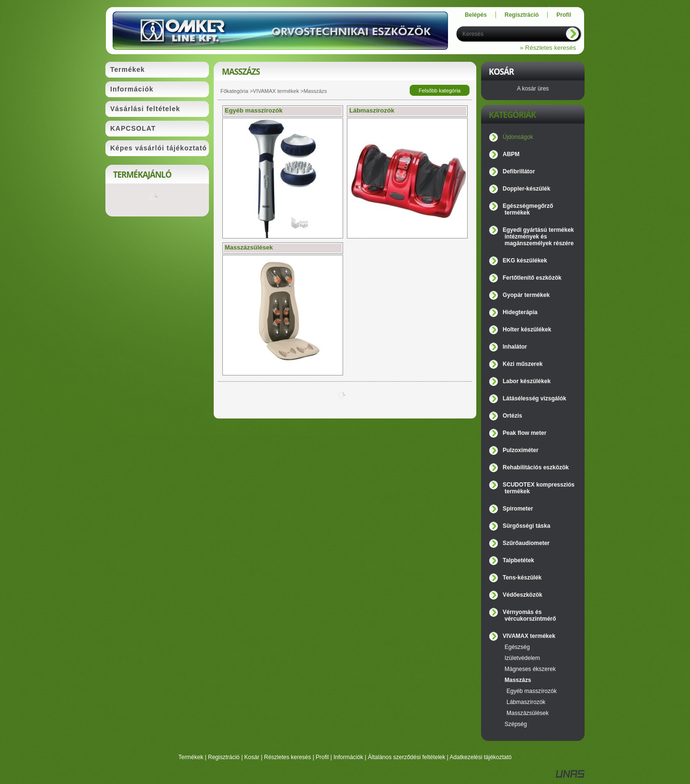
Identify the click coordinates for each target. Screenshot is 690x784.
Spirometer (518, 509)
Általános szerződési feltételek (407, 757)
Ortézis (512, 416)
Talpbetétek (518, 560)
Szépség (516, 724)
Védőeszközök (523, 595)
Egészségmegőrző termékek (528, 209)
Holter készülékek (527, 330)
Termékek (191, 757)
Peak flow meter (524, 433)
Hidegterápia (520, 312)
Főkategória (234, 91)
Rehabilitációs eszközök (536, 467)
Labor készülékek (527, 381)
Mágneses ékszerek (530, 669)
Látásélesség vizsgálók (535, 398)
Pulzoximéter (521, 450)
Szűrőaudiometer (526, 543)
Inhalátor (515, 347)
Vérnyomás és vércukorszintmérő (529, 615)
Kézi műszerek (523, 364)
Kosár (252, 757)
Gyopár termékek (526, 295)
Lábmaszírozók (526, 702)
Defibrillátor (519, 171)
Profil (322, 757)
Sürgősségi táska (526, 526)
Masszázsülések (528, 713)
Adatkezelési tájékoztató (480, 757)
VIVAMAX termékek (276, 91)
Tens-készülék (522, 578)
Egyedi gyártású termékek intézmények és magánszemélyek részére (538, 237)
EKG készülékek (525, 261)
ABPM (511, 154)
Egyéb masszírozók (532, 691)
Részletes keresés (287, 757)
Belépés (476, 15)
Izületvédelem (522, 658)
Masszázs (518, 680)
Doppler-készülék (526, 189)
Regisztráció (224, 757)
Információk (348, 757)
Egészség (517, 647)
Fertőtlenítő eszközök (532, 278)
